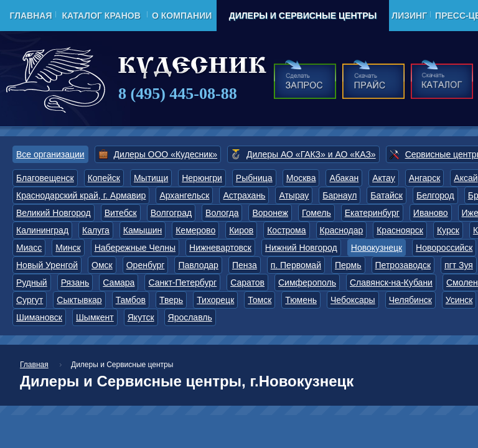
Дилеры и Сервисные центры (303, 16)
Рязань (75, 282)
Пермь (348, 265)
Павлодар (198, 265)
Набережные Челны (135, 248)
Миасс (29, 248)
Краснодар (342, 230)
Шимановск (39, 317)
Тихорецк (215, 300)
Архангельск (184, 195)
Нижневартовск (220, 248)
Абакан (344, 178)
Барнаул (340, 195)
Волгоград (171, 213)
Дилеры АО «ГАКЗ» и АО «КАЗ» (311, 154)
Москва (301, 178)
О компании (182, 16)
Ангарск (425, 178)
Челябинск (410, 300)
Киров (241, 230)
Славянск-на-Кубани (391, 282)
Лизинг (409, 16)
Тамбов (131, 300)
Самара (119, 282)
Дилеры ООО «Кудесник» (166, 154)
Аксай (466, 178)
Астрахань (244, 195)
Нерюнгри (202, 178)
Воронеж (270, 213)
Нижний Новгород (301, 248)
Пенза (245, 265)
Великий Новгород (54, 213)
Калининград (42, 230)
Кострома (286, 230)
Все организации (50, 154)
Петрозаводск (403, 265)
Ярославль (190, 317)
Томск (260, 300)
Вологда (222, 213)
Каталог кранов (101, 16)
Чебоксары (353, 300)
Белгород (435, 195)
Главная (31, 16)
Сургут (30, 300)
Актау (384, 178)
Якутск (141, 317)
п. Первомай (296, 265)
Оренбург (146, 265)
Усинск (459, 300)
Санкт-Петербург (182, 282)
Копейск (104, 178)
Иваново (431, 213)
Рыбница (254, 178)
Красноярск (400, 230)
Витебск (121, 213)
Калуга (96, 230)
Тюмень (301, 300)
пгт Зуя (459, 265)
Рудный (32, 282)
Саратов (247, 282)
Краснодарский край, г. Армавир (81, 195)
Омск (102, 265)
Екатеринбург (372, 213)
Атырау (294, 195)
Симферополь (307, 282)
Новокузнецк (377, 248)
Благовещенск (45, 178)
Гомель (316, 213)
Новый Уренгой (47, 265)
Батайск (387, 195)
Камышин (143, 230)
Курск (448, 230)
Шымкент (95, 317)
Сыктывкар (79, 300)
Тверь (171, 300)
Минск (68, 248)
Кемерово (195, 230)
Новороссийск (444, 248)
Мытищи (151, 178)
